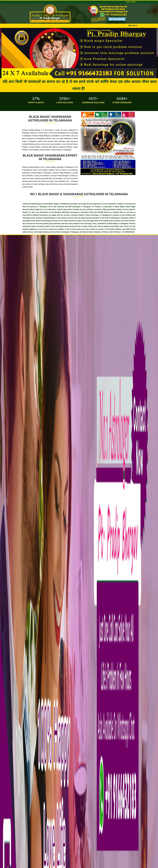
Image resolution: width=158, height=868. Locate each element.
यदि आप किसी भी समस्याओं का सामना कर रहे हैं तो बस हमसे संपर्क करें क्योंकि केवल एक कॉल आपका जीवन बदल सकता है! (80, 85)
